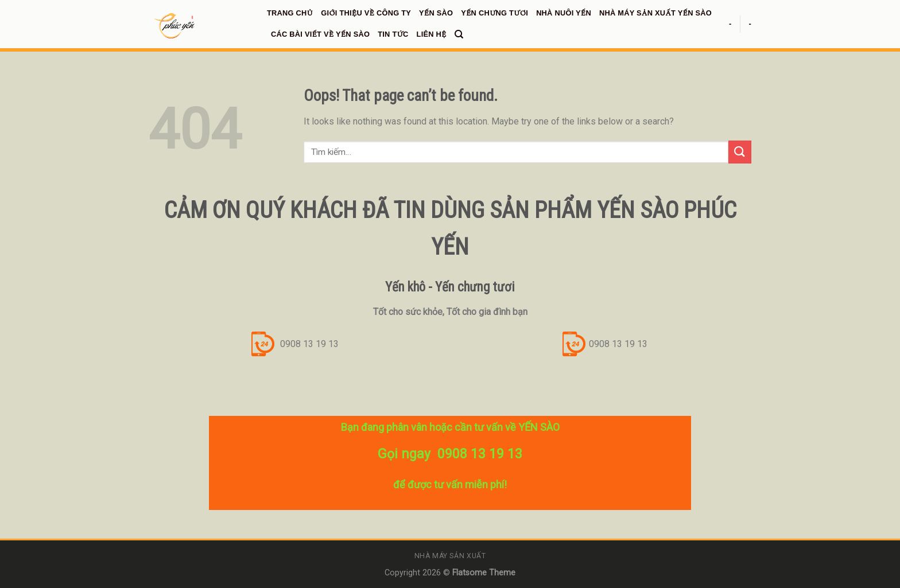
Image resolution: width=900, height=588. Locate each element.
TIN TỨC (393, 34)
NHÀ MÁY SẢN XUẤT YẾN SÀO (655, 13)
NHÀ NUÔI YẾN (564, 13)
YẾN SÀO (436, 13)
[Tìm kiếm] (459, 34)
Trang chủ (290, 13)
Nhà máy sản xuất (450, 556)
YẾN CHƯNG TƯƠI (494, 13)
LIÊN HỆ (432, 34)
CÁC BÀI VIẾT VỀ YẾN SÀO (320, 34)
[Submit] (740, 152)
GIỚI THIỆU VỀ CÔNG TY (366, 13)
